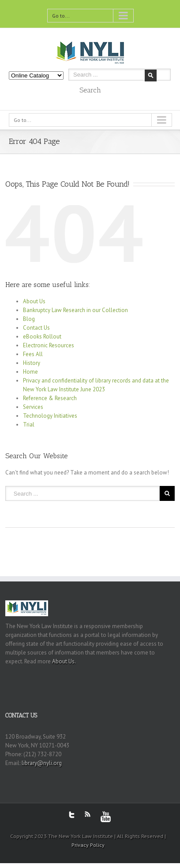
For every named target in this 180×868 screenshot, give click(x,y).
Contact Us (36, 328)
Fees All (33, 354)
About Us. (64, 661)
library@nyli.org (42, 763)
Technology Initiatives (50, 416)
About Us (34, 301)
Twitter (72, 815)
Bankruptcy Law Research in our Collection (75, 310)
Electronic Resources (49, 345)
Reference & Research (50, 398)
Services (33, 407)
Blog (29, 319)
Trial (29, 425)
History (32, 363)
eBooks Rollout (42, 337)
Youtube (106, 817)
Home (30, 372)
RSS (88, 814)
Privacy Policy (88, 845)
